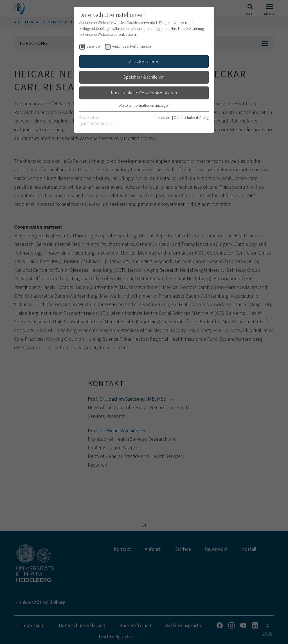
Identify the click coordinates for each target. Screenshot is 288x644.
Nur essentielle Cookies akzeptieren (144, 93)
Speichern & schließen (144, 77)
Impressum (162, 117)
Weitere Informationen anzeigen (144, 105)
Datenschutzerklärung (191, 117)
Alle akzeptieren (144, 61)
